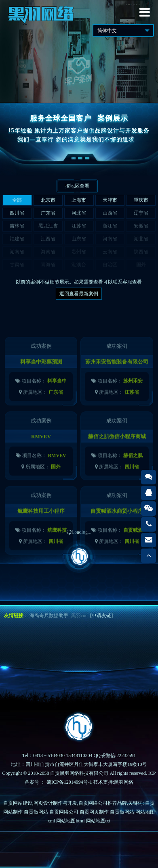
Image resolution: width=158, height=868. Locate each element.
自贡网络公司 (64, 812)
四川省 (17, 213)
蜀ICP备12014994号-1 (69, 782)
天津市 (110, 200)
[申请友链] (101, 616)
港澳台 (79, 265)
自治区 (110, 265)
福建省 (17, 239)
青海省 (48, 265)
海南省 (48, 252)
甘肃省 (17, 265)
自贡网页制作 (94, 812)
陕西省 (141, 252)
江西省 (48, 239)
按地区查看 (77, 186)
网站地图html (70, 821)
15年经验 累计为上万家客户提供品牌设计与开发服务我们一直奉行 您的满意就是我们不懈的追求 (79, 135)
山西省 (110, 213)
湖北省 (141, 239)
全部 (17, 200)
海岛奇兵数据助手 (49, 616)
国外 (141, 265)
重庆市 (141, 200)
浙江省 (110, 226)
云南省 (110, 252)
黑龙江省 (48, 226)
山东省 (79, 239)
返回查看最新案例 (79, 294)
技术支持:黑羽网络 (113, 782)
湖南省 (17, 252)
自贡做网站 (36, 812)
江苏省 (79, 226)
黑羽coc (79, 616)
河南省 (110, 239)
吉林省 (17, 226)
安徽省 (141, 226)
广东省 (48, 213)
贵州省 (79, 252)
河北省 (79, 213)
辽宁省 (141, 213)
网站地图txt (98, 821)
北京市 (48, 200)
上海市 (79, 200)
